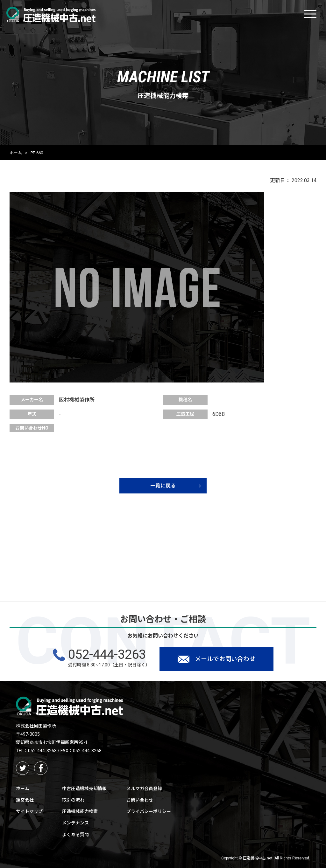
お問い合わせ (140, 800)
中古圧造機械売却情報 (84, 789)
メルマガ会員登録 (144, 789)
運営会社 (25, 800)
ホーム (16, 153)
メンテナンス (75, 823)
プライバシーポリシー (149, 811)
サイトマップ (29, 811)
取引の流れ (73, 800)
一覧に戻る (175, 486)
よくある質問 (75, 835)
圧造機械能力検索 (80, 811)
